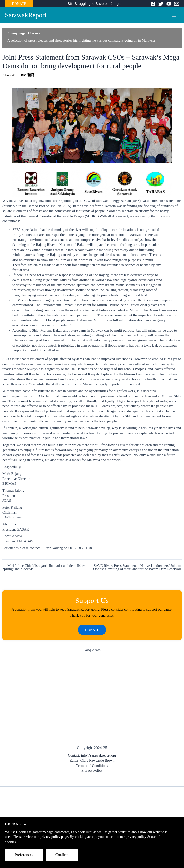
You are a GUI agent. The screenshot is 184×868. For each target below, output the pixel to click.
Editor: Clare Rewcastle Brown (92, 760)
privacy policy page (54, 837)
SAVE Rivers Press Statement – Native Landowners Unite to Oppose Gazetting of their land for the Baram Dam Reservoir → (137, 569)
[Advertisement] (92, 694)
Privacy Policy (92, 770)
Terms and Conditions (92, 766)
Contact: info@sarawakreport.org (92, 755)
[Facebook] (153, 4)
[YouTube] (169, 4)
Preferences (24, 855)
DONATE (19, 4)
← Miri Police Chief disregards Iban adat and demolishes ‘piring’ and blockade (44, 567)
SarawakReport (26, 15)
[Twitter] (161, 4)
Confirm (62, 855)
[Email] (177, 4)
